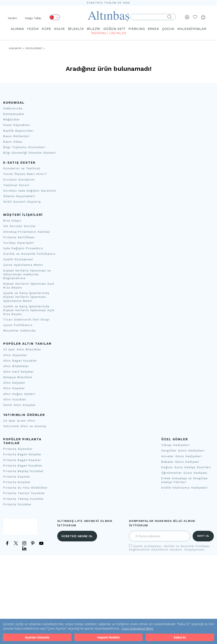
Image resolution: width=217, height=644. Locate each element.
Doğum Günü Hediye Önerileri (186, 467)
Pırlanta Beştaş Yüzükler (23, 471)
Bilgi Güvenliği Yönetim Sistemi (29, 153)
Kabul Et (180, 637)
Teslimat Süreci (16, 185)
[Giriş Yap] (187, 17)
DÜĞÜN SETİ (114, 29)
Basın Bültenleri (16, 136)
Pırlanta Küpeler (17, 477)
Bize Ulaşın (12, 220)
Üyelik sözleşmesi (147, 546)
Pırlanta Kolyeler (17, 482)
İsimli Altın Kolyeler (19, 405)
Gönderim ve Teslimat (22, 168)
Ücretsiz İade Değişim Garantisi (30, 191)
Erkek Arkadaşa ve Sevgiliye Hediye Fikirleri (184, 480)
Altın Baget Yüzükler (20, 361)
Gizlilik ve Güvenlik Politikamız (29, 254)
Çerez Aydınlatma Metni (137, 628)
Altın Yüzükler (15, 399)
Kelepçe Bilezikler (18, 377)
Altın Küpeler (14, 388)
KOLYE (60, 29)
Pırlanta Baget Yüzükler (23, 466)
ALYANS (17, 29)
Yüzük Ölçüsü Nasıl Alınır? (25, 174)
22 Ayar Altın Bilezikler (22, 350)
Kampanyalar (14, 114)
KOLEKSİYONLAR (192, 29)
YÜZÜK (33, 29)
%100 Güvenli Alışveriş (22, 202)
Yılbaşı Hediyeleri (175, 445)
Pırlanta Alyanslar (18, 449)
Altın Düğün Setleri (19, 394)
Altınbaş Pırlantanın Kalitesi (27, 232)
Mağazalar (12, 119)
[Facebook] (7, 543)
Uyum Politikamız (18, 325)
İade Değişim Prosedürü (23, 248)
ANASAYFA (15, 48)
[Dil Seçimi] (55, 17)
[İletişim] (20, 528)
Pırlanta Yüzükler (17, 504)
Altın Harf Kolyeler (19, 372)
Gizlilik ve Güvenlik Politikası (187, 546)
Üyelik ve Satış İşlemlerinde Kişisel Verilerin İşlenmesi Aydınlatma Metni (26, 297)
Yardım (13, 18)
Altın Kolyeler (14, 383)
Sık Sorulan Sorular (20, 226)
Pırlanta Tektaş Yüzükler (24, 499)
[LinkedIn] (24, 548)
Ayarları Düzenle (37, 637)
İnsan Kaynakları (17, 125)
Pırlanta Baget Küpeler (22, 460)
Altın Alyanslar (15, 355)
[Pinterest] (33, 543)
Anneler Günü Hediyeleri (182, 456)
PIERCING (137, 29)
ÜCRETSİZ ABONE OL (77, 536)
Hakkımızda (13, 108)
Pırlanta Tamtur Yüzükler (24, 493)
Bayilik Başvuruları (19, 131)
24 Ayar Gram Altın (19, 421)
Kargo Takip (33, 18)
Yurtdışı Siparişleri (19, 243)
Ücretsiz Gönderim (19, 180)
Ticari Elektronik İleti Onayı (26, 319)
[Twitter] (16, 544)
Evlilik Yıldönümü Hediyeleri (184, 488)
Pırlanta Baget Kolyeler (22, 454)
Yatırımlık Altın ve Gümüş (25, 426)
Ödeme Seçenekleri (19, 196)
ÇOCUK (168, 29)
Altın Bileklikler (16, 366)
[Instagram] (24, 543)
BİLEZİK (94, 29)
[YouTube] (41, 543)
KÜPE (47, 29)
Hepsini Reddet (108, 637)
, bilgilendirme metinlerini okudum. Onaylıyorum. (169, 548)
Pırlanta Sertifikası (19, 237)
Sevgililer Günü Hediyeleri (183, 451)
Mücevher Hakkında (19, 330)
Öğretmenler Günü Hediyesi (184, 473)
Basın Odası (13, 142)
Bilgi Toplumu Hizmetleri (24, 147)
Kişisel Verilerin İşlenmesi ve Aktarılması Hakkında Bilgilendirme (27, 274)
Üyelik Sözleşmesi (18, 259)
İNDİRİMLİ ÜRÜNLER (109, 33)
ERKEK (153, 29)
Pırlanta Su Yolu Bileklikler (25, 488)
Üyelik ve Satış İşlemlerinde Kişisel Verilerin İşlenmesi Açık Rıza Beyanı (29, 310)
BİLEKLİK (76, 29)
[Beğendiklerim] (195, 17)
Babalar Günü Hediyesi (180, 462)
